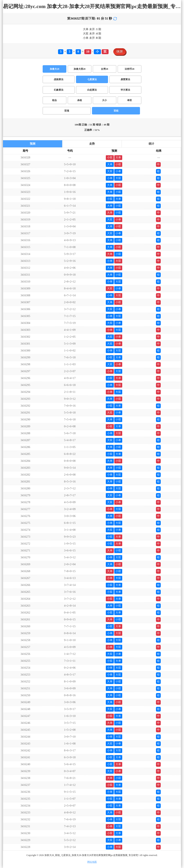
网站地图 (92, 862)
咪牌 (120, 52)
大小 (104, 100)
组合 (54, 100)
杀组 (80, 100)
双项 (67, 111)
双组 (116, 111)
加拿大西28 (80, 69)
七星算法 (92, 79)
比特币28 (130, 69)
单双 (130, 100)
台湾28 (104, 69)
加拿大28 (54, 69)
